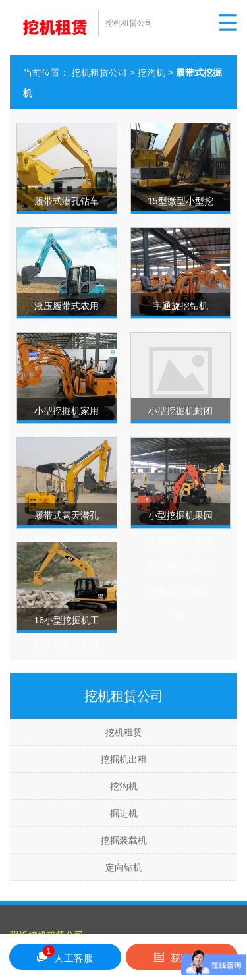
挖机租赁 (124, 732)
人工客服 (65, 955)
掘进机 (124, 813)
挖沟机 (151, 72)
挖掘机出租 (124, 759)
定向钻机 (124, 867)
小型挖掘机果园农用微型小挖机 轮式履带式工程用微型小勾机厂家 (180, 565)
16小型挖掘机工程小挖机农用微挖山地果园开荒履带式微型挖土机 (67, 670)
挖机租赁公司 (99, 72)
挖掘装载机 (124, 840)
